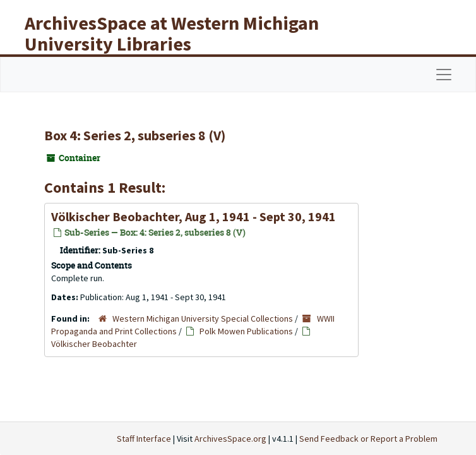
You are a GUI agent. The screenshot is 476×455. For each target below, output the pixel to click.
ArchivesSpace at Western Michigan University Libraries (172, 33)
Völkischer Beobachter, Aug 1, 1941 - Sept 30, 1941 (193, 216)
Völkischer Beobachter (94, 344)
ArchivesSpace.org (230, 439)
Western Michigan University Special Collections (203, 318)
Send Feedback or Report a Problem (368, 439)
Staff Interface (144, 439)
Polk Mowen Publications (246, 331)
